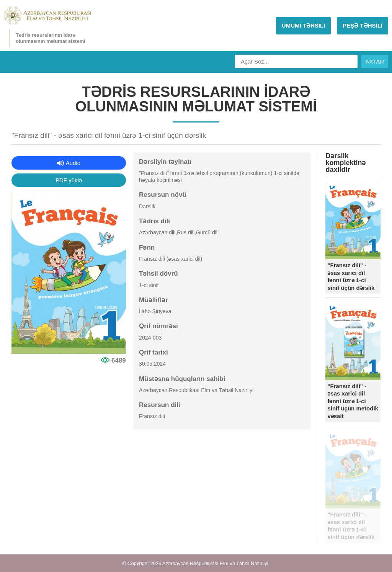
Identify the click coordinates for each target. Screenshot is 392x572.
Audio (73, 163)
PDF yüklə (69, 180)
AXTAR (375, 61)
